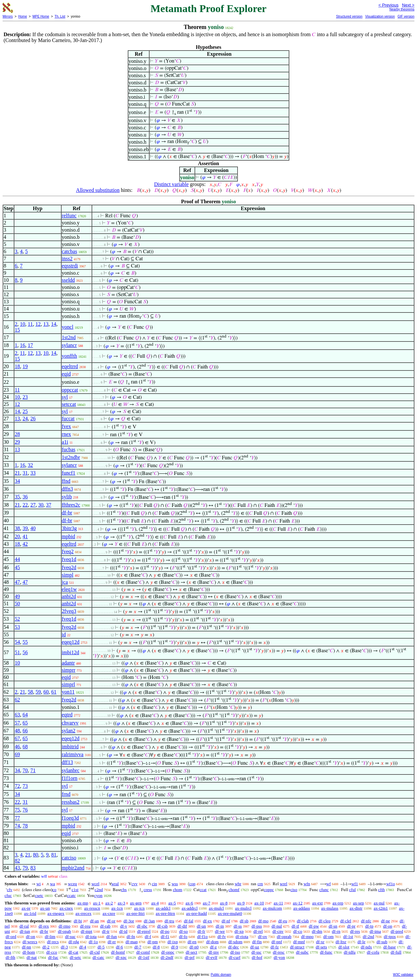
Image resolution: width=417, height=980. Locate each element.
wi (39, 884)
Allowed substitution (98, 190)
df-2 (46, 947)
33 (33, 473)
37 (49, 505)
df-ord (11, 937)
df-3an (149, 921)
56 (25, 652)
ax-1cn (117, 908)
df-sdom (235, 942)
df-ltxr (341, 942)
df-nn (26, 947)
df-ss (238, 926)
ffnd (66, 481)
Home (23, 16)
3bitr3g (69, 528)
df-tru (169, 921)
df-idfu (350, 952)
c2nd (99, 890)
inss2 (67, 259)
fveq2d (69, 567)
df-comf (143, 952)
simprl (69, 684)
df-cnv (278, 931)
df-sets (321, 947)
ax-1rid (30, 913)
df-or (111, 921)
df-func (326, 952)
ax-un (45, 908)
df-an (94, 921)
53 (17, 627)
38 (17, 528)
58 (30, 692)
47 (17, 582)
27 (33, 505)
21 (17, 473)
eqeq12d (71, 642)
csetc (39, 895)
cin (154, 884)
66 (25, 731)
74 (17, 826)
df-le (361, 942)
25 (25, 411)
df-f (148, 937)
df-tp (369, 926)
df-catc (98, 957)
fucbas (69, 449)
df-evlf (212, 957)
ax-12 (298, 903)
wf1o (390, 884)
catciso (69, 858)
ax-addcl (163, 908)
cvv (134, 884)
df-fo (183, 937)
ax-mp (83, 903)
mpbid (69, 536)
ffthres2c (71, 505)
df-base (390, 947)
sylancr (69, 345)
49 (17, 596)
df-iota (91, 937)
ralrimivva (73, 754)
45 (17, 567)
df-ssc (257, 952)
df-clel (346, 921)
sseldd (68, 280)
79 (25, 868)
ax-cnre (109, 913)
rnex (66, 434)
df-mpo (307, 937)
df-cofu (373, 952)
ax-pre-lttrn (165, 913)
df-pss (257, 926)
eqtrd (67, 715)
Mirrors (8, 16)
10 (22, 324)
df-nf (226, 921)
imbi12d (71, 652)
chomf (234, 890)
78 (25, 826)
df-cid (95, 952)
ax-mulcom (273, 908)
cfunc (324, 890)
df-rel (258, 931)
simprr (69, 670)
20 (17, 536)
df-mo (263, 921)
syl (65, 397)
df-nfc (366, 921)
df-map (132, 942)
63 (17, 715)
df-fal (188, 921)
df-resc (279, 952)
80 (36, 855)
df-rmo (65, 926)
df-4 (83, 947)
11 (30, 324)
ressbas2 (71, 802)
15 (17, 330)
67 (17, 738)
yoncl (68, 327)
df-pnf (277, 942)
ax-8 (224, 903)
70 (25, 770)
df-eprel (144, 931)
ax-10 (259, 903)
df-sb (244, 921)
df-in (220, 926)
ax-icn (139, 908)
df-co (298, 931)
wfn (307, 884)
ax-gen (136, 903)
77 (17, 818)
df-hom (29, 952)
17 (30, 345)
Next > (408, 5)
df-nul (277, 926)
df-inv (214, 952)
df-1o (93, 942)
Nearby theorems (402, 9)
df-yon (279, 957)
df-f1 (165, 937)
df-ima (375, 931)
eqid (66, 374)
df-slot (344, 947)
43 (17, 868)
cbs (124, 890)
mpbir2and (73, 868)
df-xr (320, 942)
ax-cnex (66, 908)
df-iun (25, 931)
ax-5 (172, 903)
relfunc (69, 216)
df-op (388, 926)
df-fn (131, 937)
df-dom (212, 942)
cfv (10, 890)
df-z (213, 947)
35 (17, 497)
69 (17, 754)
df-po (165, 931)
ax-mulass (330, 908)
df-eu (283, 921)
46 (17, 747)
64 (25, 715)
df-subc (302, 952)
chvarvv (70, 723)
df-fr (201, 931)
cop (192, 884)
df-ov (263, 937)
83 (33, 868)
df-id (123, 931)
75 (17, 810)
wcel (96, 884)
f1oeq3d (70, 818)
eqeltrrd (70, 366)
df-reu (85, 926)
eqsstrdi (70, 266)
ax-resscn (92, 908)
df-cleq (325, 921)
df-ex (207, 921)
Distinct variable (171, 184)
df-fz (274, 947)
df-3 (65, 947)
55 (25, 642)
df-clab (303, 921)
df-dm (317, 931)
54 (17, 642)
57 (17, 723)
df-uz (255, 947)
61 (54, 692)
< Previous (388, 5)
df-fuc (53, 957)
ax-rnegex (56, 913)
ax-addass (302, 908)
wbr (238, 884)
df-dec (233, 947)
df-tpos (390, 937)
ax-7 (206, 903)
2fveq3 (69, 611)
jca (65, 582)
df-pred (397, 931)
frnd (66, 794)
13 (46, 324)
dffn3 (67, 489)
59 (38, 692)
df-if (295, 926)
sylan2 (69, 731)
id (64, 634)
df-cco (52, 952)
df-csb (162, 926)
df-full (396, 952)
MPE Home (41, 16)
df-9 (175, 947)
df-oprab (284, 937)
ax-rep (338, 903)
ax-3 (121, 903)
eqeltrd (69, 544)
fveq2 (68, 551)
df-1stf (144, 957)
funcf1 (69, 473)
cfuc (8, 895)
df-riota (242, 937)
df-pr (351, 926)
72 (17, 786)
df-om (328, 937)
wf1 (355, 884)
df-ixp (173, 942)
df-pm (153, 942)
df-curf (235, 957)
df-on (31, 937)
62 (17, 700)
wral (115, 884)
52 (17, 619)
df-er (112, 942)
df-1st (348, 937)
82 (17, 861)
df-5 (101, 947)
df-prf (190, 957)
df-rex (44, 926)
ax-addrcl (190, 908)
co (54, 890)
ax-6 (189, 903)
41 (25, 536)
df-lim (50, 937)
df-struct (297, 947)
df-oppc (168, 952)
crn (260, 884)
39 (25, 528)
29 (17, 442)
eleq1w (69, 589)
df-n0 (194, 947)
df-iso (235, 952)
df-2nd (369, 937)
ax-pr (26, 908)
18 (17, 366)
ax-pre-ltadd (196, 913)
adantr (68, 663)
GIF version (406, 16)
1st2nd (69, 337)
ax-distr (356, 908)
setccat (69, 404)
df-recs (53, 942)
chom (177, 890)
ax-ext (317, 903)
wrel (284, 884)
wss (175, 884)
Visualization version (380, 16)
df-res (355, 931)
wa (53, 884)
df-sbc (142, 926)
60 (46, 692)
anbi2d (69, 596)
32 (30, 465)
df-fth (10, 957)
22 (25, 505)
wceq (72, 884)
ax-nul (379, 903)
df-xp (239, 931)
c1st (75, 890)
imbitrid (70, 747)
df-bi (78, 921)
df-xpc (121, 957)
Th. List (60, 16)
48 (17, 731)
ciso (294, 890)
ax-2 (109, 903)
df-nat (32, 957)
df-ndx (366, 947)
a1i (65, 442)
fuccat (68, 418)
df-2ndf (167, 957)
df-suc (71, 937)
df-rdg (74, 942)
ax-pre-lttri (136, 913)
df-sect (191, 952)
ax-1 (97, 903)
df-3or (129, 921)
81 (54, 855)
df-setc (75, 957)
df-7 (138, 947)
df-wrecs (30, 942)
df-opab (65, 931)
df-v (124, 926)
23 (25, 397)
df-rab (105, 926)
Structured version (349, 16)
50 (17, 604)
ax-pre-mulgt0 (230, 913)
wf (329, 884)
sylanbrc (71, 770)
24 (25, 418)
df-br (67, 513)
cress (148, 890)
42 (25, 544)
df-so (184, 931)
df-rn (336, 931)
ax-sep (358, 903)
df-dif (182, 926)
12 (38, 324)
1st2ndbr (71, 457)
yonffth (70, 356)
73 (25, 786)
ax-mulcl (216, 908)
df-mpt (86, 931)
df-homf (118, 952)
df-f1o (202, 937)
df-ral (24, 926)
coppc (269, 890)
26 (33, 418)
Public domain (221, 975)
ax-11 (278, 903)
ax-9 (241, 903)
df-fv (222, 937)
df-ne (385, 921)
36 (25, 497)
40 (33, 528)
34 (17, 481)
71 (33, 770)
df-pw (314, 926)
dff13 (67, 762)
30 (41, 505)
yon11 (68, 692)
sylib (67, 497)
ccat (203, 890)
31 (25, 473)
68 (25, 747)
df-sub (382, 942)
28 (17, 434)
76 (25, 810)
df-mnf (299, 942)
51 (17, 652)
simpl (68, 575)
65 (25, 723)
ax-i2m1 (381, 908)
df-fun (112, 937)
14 (54, 324)
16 (22, 345)
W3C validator (403, 975)
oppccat (70, 390)
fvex (66, 426)
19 (25, 366)
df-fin (257, 942)
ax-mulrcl (244, 908)
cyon (98, 895)
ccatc (72, 895)
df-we (220, 931)
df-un (201, 926)
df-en (192, 942)
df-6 (120, 947)
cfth (381, 890)
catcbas (70, 251)
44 (17, 559)
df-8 (156, 947)
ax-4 (155, 903)
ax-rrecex (84, 913)
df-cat (73, 952)
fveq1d (69, 559)
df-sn (333, 926)
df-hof (257, 957)
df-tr (106, 931)
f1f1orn (70, 778)
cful (352, 890)
